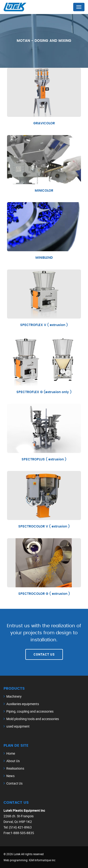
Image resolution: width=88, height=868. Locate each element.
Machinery (14, 696)
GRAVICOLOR (44, 123)
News (10, 776)
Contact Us (44, 654)
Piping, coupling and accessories (30, 711)
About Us (13, 761)
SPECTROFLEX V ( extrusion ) (44, 325)
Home (11, 753)
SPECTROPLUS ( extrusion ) (44, 459)
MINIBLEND (44, 258)
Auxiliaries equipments (23, 704)
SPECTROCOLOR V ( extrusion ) (44, 527)
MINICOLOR (44, 191)
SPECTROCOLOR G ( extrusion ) (44, 594)
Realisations (15, 768)
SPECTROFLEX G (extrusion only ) (44, 392)
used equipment (18, 726)
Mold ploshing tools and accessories (33, 719)
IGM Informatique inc (42, 860)
